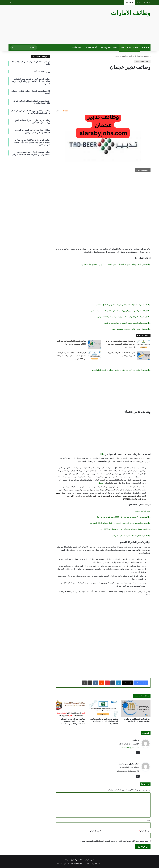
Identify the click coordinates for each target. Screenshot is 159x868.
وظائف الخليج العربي (109, 48)
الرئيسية (145, 48)
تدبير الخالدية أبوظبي (143, 511)
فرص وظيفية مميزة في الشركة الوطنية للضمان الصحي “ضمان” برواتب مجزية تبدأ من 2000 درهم (71, 356)
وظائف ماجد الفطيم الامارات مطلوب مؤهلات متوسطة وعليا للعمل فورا (124, 317)
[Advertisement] (55, 24)
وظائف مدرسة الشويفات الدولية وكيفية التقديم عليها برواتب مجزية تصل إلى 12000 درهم (104, 721)
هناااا (102, 454)
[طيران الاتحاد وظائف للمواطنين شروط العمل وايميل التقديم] (144, 356)
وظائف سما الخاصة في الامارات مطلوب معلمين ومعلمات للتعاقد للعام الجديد (121, 370)
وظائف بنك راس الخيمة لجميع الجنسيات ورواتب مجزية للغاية (127, 323)
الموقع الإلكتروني (96, 831)
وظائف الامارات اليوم (130, 48)
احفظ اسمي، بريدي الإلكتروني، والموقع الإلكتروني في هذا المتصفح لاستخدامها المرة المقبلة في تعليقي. (115, 841)
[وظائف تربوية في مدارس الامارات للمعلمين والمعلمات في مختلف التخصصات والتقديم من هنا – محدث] (70, 708)
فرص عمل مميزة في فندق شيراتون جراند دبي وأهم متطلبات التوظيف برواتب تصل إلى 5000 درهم (120, 344)
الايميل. (101, 483)
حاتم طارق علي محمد (129, 764)
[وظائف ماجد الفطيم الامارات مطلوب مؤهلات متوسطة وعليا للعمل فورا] (136, 708)
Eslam (136, 740)
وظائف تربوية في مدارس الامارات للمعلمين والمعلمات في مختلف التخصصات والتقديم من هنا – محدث (73, 721)
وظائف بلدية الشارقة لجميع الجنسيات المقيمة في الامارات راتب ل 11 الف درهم (120, 523)
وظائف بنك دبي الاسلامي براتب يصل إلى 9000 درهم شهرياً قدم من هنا (124, 517)
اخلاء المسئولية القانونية (65, 864)
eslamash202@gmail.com (130, 748)
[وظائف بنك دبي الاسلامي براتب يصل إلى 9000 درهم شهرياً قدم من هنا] (95, 344)
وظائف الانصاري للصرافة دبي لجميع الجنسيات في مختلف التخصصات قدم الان (121, 311)
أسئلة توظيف (91, 48)
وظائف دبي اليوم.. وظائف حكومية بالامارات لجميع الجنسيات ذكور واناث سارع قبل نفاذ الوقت (115, 264)
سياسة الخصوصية (96, 864)
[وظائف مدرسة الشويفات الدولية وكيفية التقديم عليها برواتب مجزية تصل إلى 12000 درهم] (103, 708)
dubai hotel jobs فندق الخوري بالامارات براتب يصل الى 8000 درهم (125, 529)
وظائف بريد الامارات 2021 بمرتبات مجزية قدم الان (131, 535)
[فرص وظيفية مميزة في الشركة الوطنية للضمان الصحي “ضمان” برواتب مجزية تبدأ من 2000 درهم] (95, 356)
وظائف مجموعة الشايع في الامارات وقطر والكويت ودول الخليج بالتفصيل (123, 305)
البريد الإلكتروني (145, 831)
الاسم (148, 820)
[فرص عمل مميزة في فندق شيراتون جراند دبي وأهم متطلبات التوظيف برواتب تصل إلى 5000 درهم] (144, 344)
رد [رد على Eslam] (138, 753)
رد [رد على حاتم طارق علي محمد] (138, 776)
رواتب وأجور (77, 48)
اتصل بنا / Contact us (82, 864)
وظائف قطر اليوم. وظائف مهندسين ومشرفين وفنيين (131, 329)
